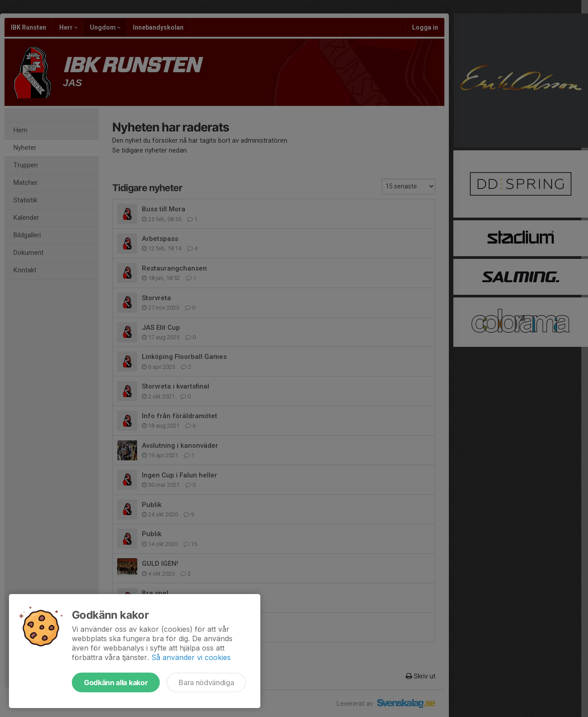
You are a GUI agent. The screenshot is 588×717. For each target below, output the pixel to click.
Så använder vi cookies (191, 657)
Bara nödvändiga (206, 682)
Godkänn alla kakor (116, 682)
